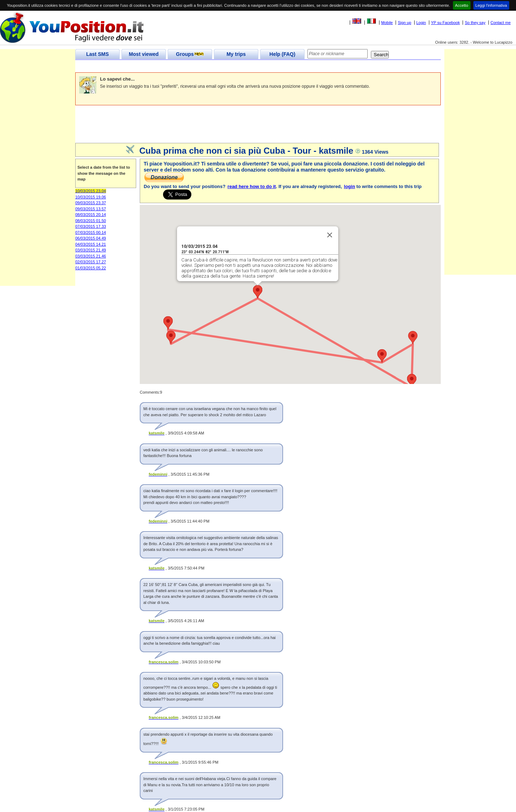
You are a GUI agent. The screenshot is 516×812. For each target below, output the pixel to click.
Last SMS (97, 54)
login (350, 186)
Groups (190, 54)
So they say (475, 23)
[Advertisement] (206, 66)
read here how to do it (252, 186)
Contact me (501, 23)
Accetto (462, 5)
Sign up (404, 23)
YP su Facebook (446, 23)
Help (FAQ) (282, 54)
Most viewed (144, 54)
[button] (412, 381)
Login (421, 23)
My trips (236, 54)
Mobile (387, 23)
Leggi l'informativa (491, 5)
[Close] (330, 235)
